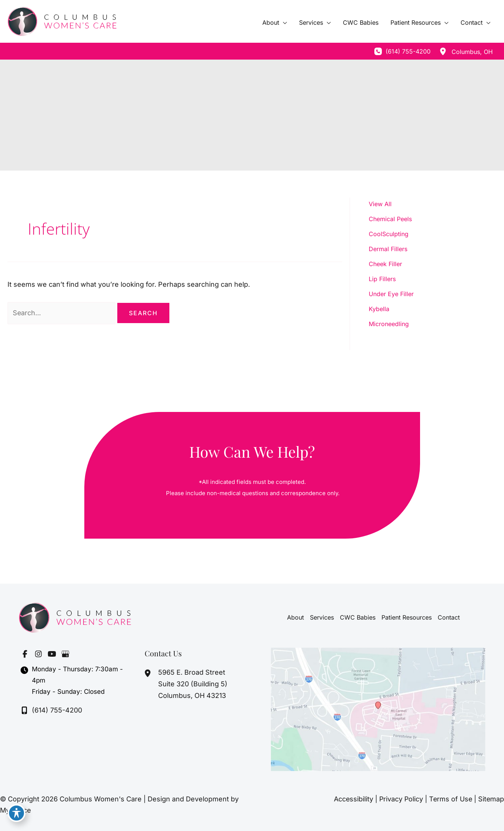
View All (380, 204)
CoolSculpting (389, 234)
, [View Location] (472, 52)
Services (322, 617)
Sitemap (491, 799)
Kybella (379, 309)
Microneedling (389, 324)
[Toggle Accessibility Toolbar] (16, 815)
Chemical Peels (390, 219)
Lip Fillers (382, 279)
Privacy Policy (400, 799)
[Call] (402, 51)
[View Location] (443, 51)
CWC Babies (358, 617)
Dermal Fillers (388, 249)
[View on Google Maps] (378, 709)
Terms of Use (450, 799)
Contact (449, 617)
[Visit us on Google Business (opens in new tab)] (65, 654)
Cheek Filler (385, 264)
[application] (283, 22)
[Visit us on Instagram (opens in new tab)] (38, 654)
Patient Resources (407, 617)
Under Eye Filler (391, 294)
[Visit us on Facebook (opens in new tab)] (25, 654)
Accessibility (351, 799)
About (295, 617)
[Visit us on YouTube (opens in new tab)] (52, 654)
